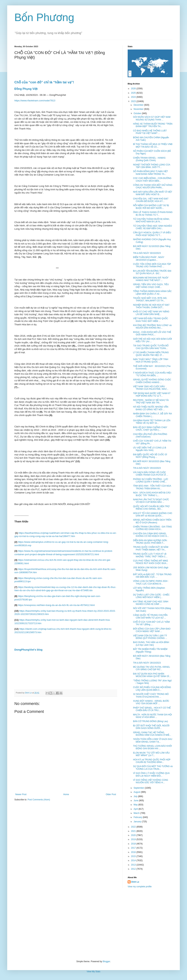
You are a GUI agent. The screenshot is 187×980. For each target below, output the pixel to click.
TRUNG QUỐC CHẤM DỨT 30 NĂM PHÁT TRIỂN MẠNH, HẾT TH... (151, 548)
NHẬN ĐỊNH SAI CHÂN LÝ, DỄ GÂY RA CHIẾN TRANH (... (152, 415)
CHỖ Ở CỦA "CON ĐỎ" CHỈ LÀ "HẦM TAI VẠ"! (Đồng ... (151, 623)
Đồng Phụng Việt (26, 89)
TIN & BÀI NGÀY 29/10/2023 (147, 468)
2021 (134, 831)
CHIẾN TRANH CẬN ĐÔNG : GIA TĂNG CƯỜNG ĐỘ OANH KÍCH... (152, 528)
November (139, 109)
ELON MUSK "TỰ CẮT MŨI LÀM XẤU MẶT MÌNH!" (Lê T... (151, 754)
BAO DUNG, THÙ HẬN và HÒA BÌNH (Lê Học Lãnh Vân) (151, 644)
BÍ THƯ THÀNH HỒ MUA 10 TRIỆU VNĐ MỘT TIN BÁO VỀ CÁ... (153, 145)
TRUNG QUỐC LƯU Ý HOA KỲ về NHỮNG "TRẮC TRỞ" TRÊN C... (150, 555)
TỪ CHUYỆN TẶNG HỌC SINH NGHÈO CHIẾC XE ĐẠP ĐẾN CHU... (152, 227)
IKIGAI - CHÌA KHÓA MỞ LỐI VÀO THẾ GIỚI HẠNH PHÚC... (152, 333)
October (138, 113)
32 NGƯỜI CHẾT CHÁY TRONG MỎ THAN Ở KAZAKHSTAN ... (151, 695)
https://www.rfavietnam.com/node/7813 (35, 101)
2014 (134, 860)
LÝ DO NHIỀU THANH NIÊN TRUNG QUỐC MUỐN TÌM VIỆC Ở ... (151, 354)
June (136, 801)
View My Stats (93, 972)
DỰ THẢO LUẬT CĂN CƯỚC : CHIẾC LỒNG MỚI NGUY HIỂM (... (151, 596)
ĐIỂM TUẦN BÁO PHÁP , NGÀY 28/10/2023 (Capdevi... (149, 259)
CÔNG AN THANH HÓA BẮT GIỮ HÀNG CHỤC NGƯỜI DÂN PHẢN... (153, 186)
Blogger (106, 961)
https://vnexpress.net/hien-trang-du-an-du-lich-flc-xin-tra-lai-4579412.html (56, 605)
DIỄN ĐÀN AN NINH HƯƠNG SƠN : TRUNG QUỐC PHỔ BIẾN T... (150, 542)
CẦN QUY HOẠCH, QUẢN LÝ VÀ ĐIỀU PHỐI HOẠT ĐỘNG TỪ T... (152, 234)
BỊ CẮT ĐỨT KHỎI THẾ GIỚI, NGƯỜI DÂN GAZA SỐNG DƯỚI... (151, 727)
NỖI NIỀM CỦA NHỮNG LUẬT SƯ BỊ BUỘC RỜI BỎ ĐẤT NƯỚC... (151, 207)
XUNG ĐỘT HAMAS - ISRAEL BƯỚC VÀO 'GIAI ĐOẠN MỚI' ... (151, 702)
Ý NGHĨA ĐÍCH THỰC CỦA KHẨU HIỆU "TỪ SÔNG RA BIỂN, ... (152, 374)
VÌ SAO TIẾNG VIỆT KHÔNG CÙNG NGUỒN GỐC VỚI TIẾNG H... (151, 781)
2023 (134, 101)
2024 (134, 97)
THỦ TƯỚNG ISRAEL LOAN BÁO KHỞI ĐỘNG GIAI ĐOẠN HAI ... (152, 747)
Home (66, 794)
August (137, 792)
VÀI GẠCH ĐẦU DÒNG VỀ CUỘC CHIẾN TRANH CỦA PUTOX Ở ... (151, 474)
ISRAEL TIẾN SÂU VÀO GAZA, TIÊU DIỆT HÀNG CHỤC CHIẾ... (151, 286)
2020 (134, 835)
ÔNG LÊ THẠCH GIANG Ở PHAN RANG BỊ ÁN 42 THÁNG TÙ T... (153, 213)
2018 (134, 844)
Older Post (111, 794)
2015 (134, 856)
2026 (134, 89)
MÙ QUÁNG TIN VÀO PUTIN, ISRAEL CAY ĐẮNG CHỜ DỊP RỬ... (151, 668)
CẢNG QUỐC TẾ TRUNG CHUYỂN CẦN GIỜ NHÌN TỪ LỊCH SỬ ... (150, 616)
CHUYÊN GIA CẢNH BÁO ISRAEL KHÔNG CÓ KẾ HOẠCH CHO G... (151, 535)
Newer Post (21, 794)
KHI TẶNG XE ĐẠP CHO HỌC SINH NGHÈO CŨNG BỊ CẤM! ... (151, 603)
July (136, 796)
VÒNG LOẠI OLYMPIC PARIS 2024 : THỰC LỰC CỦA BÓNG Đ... (151, 582)
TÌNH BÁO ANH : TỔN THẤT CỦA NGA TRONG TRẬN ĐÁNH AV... (152, 487)
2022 (134, 827)
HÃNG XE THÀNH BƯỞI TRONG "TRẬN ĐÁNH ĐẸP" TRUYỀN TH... (153, 125)
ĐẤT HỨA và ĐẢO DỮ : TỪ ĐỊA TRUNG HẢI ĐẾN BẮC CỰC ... (152, 576)
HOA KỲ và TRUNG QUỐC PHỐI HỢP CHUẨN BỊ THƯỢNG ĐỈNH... (152, 761)
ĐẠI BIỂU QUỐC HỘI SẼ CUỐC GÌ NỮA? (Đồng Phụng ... (150, 456)
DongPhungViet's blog (28, 650)
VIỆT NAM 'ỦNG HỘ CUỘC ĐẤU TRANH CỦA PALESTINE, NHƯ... (151, 388)
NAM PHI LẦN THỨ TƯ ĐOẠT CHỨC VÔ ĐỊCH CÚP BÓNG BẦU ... (151, 501)
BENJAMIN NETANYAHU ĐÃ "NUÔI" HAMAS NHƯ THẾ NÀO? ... (151, 279)
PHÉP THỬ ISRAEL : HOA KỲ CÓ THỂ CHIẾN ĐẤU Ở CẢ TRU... (152, 709)
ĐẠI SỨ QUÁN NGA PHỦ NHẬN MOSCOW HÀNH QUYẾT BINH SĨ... (152, 675)
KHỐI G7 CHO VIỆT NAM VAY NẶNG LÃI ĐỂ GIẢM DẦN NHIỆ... (151, 313)
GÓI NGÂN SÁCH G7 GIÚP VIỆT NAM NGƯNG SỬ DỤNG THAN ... (152, 118)
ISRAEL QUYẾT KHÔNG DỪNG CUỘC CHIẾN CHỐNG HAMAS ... (152, 381)
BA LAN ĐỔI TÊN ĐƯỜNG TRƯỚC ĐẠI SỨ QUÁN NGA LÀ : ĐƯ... (152, 272)
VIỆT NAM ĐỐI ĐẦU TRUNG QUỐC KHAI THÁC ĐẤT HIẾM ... (151, 320)
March (137, 813)
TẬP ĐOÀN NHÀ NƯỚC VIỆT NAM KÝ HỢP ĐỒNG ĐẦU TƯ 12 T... (152, 395)
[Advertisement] (93, 924)
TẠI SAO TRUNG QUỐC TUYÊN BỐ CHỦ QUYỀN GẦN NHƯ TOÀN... (151, 347)
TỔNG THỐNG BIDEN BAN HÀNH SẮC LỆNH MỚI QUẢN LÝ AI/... (152, 293)
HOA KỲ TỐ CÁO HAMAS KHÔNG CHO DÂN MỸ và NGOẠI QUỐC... (153, 514)
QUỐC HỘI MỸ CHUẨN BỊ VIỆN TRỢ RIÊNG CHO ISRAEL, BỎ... (151, 508)
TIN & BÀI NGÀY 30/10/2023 (147, 253)
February (138, 817)
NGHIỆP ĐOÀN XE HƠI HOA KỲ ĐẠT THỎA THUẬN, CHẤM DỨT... (151, 306)
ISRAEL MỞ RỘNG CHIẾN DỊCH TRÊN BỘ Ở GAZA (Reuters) (152, 521)
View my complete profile (140, 887)
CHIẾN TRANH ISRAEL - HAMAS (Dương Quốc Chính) (149, 159)
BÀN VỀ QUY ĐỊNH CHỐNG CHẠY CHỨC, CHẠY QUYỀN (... (150, 429)
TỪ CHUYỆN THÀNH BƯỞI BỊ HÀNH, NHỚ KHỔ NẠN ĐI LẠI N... (151, 220)
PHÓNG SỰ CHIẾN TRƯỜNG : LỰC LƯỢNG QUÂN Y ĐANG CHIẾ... (151, 480)
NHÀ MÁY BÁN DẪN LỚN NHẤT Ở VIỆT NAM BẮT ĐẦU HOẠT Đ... (153, 193)
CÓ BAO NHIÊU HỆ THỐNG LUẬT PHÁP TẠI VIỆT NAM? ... (150, 132)
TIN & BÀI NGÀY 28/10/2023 (147, 663)
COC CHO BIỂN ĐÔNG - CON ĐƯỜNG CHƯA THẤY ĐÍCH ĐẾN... (152, 179)
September (139, 788)
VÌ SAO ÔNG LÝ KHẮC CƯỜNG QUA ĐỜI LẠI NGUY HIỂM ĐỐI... (151, 774)
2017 (134, 848)
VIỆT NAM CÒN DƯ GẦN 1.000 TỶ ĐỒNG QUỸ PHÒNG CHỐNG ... (150, 637)
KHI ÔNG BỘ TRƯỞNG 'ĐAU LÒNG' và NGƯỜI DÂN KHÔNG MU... (152, 327)
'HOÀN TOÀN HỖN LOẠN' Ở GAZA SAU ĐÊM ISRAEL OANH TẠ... (153, 740)
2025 (134, 93)
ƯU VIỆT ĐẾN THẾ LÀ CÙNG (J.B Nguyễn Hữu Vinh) (150, 449)
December (139, 105)
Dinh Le (29, 693)
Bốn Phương (44, 17)
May (136, 805)
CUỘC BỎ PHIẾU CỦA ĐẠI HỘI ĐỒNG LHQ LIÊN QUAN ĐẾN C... (152, 689)
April (136, 809)
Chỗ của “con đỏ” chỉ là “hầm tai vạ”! (44, 82)
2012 (134, 869)
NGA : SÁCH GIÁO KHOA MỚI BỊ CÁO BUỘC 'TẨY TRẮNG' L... (152, 494)
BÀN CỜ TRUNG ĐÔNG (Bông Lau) (150, 721)
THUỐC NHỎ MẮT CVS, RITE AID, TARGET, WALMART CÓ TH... (150, 299)
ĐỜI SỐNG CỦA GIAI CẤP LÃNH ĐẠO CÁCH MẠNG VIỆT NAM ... (152, 630)
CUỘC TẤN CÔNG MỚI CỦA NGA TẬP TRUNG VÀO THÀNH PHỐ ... (152, 265)
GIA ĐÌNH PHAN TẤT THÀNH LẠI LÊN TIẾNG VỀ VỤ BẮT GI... (152, 422)
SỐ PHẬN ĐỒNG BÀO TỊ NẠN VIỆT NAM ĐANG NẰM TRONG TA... (150, 173)
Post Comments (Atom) (39, 800)
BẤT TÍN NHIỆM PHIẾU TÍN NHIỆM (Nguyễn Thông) (150, 650)
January (138, 822)
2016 (134, 852)
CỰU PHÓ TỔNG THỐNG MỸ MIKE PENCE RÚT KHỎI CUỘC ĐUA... (151, 562)
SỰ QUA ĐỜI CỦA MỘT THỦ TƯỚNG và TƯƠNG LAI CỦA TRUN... (153, 768)
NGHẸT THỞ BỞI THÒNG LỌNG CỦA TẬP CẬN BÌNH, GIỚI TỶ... (152, 166)
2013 (134, 865)
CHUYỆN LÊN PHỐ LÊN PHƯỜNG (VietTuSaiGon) (150, 435)
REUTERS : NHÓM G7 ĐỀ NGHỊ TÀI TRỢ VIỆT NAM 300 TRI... (151, 401)
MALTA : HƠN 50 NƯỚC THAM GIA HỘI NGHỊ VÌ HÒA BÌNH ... (152, 716)
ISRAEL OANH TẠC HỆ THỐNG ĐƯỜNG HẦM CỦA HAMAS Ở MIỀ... (152, 734)
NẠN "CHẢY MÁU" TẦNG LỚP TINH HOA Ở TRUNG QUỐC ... (151, 361)
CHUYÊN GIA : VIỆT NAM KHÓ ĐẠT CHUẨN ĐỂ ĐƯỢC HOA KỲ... (151, 200)
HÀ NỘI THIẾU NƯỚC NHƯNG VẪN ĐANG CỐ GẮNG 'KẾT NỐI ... (151, 408)
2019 (134, 839)
